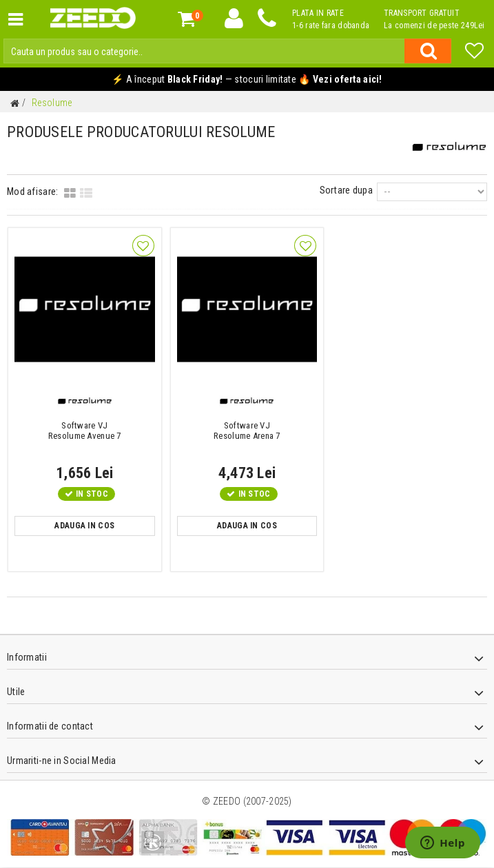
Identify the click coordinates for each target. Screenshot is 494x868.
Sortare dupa (350, 191)
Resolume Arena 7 (247, 431)
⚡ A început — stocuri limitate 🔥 (247, 79)
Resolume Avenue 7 (84, 431)
